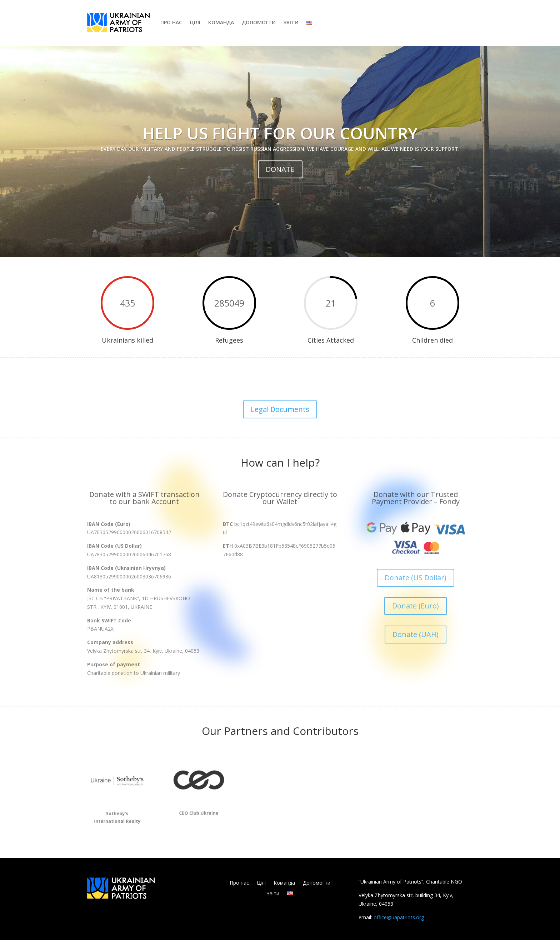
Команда (221, 22)
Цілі (195, 22)
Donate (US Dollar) (416, 578)
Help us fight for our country (280, 151)
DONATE (280, 188)
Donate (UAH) (416, 634)
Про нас (171, 22)
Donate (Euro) (416, 606)
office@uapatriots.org (399, 917)
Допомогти (259, 22)
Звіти (291, 22)
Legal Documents (280, 409)
